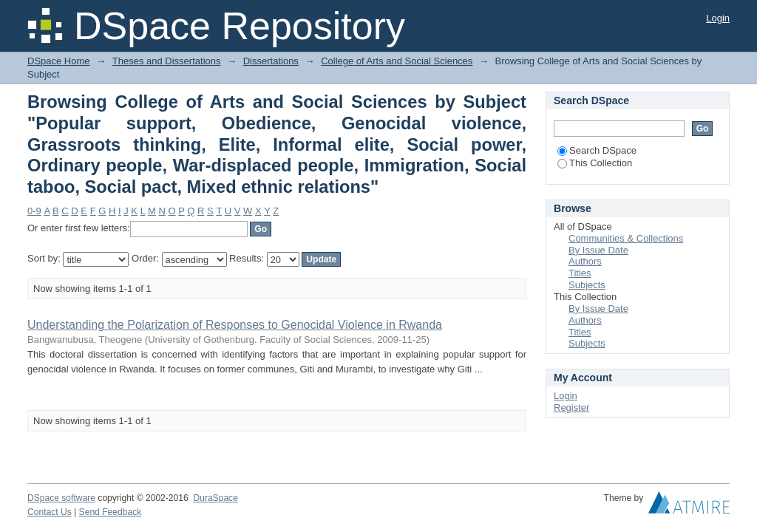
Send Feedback (111, 512)
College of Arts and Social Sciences (397, 61)
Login (718, 18)
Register (571, 407)
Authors (585, 261)
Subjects (587, 285)
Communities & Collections (626, 238)
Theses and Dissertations (167, 61)
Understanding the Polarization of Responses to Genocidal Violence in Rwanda (235, 325)
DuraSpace (215, 498)
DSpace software (61, 498)
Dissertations (271, 61)
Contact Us (50, 512)
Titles (580, 273)
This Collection (595, 163)
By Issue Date (598, 250)
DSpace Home (59, 61)
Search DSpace (597, 150)
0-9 (34, 211)
